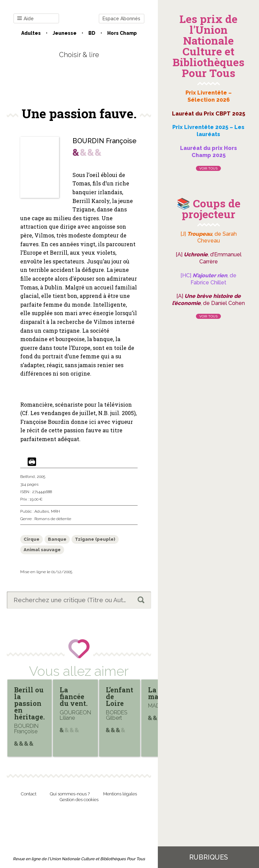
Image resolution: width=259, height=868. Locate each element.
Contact (29, 794)
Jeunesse (65, 33)
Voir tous (208, 168)
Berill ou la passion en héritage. (30, 703)
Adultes (31, 33)
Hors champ (122, 33)
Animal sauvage (42, 550)
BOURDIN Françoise (105, 141)
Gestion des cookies (79, 800)
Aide (25, 19)
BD (92, 33)
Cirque (32, 539)
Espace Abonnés (121, 19)
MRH (55, 511)
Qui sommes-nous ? (70, 794)
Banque (57, 539)
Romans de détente (53, 519)
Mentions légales (120, 794)
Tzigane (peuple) (95, 539)
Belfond (27, 477)
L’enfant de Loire (120, 696)
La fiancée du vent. (74, 696)
